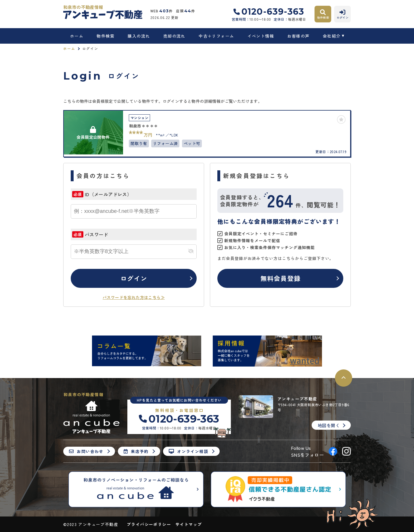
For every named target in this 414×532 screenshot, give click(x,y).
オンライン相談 (188, 451)
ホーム (77, 36)
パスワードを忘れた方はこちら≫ (134, 297)
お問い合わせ (86, 451)
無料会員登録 (280, 278)
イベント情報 (261, 36)
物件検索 (106, 36)
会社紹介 (332, 36)
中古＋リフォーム (216, 36)
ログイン (134, 278)
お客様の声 (298, 36)
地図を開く (329, 425)
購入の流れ (139, 36)
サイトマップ (189, 524)
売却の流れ (174, 36)
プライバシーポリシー (149, 524)
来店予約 (136, 451)
